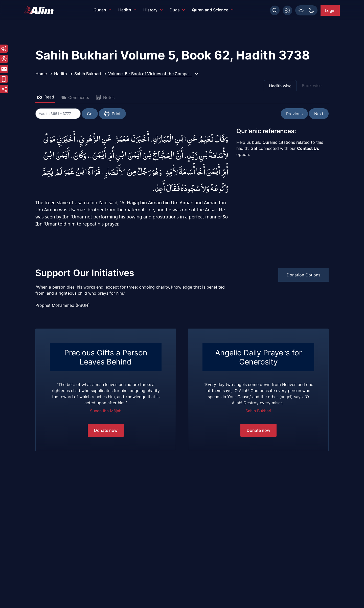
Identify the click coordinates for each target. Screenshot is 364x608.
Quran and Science (213, 10)
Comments (75, 97)
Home (41, 74)
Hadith (127, 10)
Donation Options (303, 275)
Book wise (312, 86)
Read (45, 97)
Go (90, 114)
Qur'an (102, 10)
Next (319, 114)
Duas (177, 10)
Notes (105, 97)
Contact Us (308, 148)
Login (330, 10)
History (153, 10)
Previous (294, 114)
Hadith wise (280, 86)
